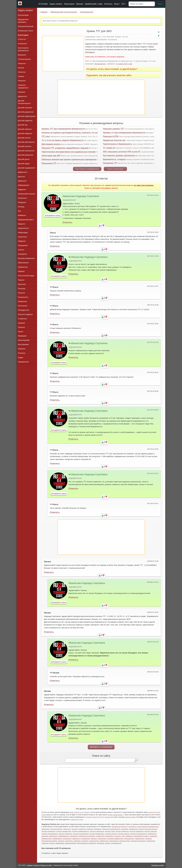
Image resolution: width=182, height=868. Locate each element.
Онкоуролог (23, 254)
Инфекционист (24, 185)
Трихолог (22, 327)
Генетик (21, 68)
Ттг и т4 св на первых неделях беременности (62, 140)
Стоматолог (23, 319)
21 (117, 64)
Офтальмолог (23, 263)
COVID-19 (22, 39)
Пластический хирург (26, 276)
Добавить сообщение (101, 747)
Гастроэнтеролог (24, 59)
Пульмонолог (23, 297)
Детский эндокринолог (27, 168)
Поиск (160, 4)
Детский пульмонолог (26, 151)
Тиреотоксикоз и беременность (117, 144)
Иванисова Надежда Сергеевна (81, 196)
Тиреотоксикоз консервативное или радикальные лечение (69, 152)
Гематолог (22, 63)
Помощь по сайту (46, 865)
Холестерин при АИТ (51, 156)
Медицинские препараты (23, 21)
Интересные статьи (26, 31)
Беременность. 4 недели (114, 159)
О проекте (36, 865)
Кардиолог (22, 190)
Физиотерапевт (24, 340)
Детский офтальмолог (27, 142)
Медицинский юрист (26, 220)
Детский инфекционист (27, 116)
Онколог (21, 250)
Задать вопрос (56, 4)
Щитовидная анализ (51, 144)
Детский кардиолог (25, 121)
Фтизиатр (22, 353)
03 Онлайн (43, 4)
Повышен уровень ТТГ (113, 129)
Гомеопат (22, 92)
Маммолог (22, 215)
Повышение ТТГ (49, 163)
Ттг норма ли (109, 148)
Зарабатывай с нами (94, 4)
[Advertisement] (63, 54)
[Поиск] (142, 4)
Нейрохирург (23, 233)
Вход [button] (116, 4)
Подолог (21, 280)
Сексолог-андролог (25, 314)
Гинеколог (22, 81)
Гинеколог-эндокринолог (23, 86)
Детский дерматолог (26, 112)
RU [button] (123, 4)
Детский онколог (24, 138)
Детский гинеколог (25, 108)
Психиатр (22, 289)
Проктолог (22, 284)
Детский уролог (24, 159)
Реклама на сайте (158, 865)
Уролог (21, 332)
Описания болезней (26, 26)
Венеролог (22, 55)
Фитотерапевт (23, 344)
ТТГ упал (46, 136)
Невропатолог (23, 228)
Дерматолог (23, 96)
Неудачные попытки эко (114, 140)
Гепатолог (22, 72)
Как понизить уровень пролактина (119, 155)
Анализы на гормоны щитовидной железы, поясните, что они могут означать (77, 133)
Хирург (21, 358)
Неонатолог (23, 237)
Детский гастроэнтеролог (24, 102)
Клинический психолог (27, 194)
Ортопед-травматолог (26, 258)
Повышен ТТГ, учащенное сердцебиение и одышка (65, 148)
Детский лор (23, 125)
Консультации (23, 15)
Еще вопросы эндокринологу (87, 169)
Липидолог (22, 202)
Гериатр (21, 76)
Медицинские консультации (64, 12)
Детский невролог (25, 129)
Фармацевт (22, 336)
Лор (19, 211)
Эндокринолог (87, 12)
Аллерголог (22, 44)
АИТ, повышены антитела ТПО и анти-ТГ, (122, 152)
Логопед (21, 207)
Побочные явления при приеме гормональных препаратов (69, 159)
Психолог (22, 293)
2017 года (128, 64)
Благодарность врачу (53, 215)
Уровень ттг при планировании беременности (124, 133)
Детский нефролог (25, 133)
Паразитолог (23, 267)
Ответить (67, 222)
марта (121, 64)
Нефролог (22, 241)
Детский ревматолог (26, 155)
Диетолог (22, 177)
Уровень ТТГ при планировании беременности (63, 129)
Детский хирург (24, 164)
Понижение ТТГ (110, 163)
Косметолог (22, 198)
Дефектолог (23, 172)
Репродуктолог (24, 310)
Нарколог (22, 224)
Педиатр (21, 271)
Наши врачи (69, 4)
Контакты (108, 4)
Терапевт (22, 323)
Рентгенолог (23, 306)
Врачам (80, 4)
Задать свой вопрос (115, 169)
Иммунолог (22, 181)
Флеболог (22, 349)
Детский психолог (25, 146)
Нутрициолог (23, 245)
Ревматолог (23, 301)
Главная (44, 12)
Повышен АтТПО (111, 136)
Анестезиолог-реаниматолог (24, 49)
